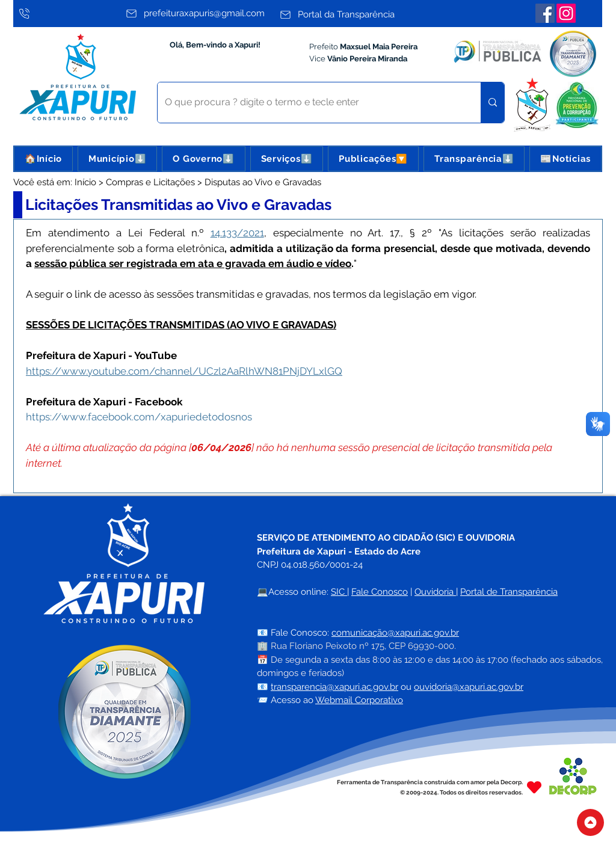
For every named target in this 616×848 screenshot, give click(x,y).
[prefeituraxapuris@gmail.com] (199, 13)
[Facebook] (545, 13)
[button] (117, 159)
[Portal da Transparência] (353, 14)
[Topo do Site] (590, 822)
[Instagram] (566, 13)
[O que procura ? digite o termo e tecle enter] (310, 103)
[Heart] (534, 787)
